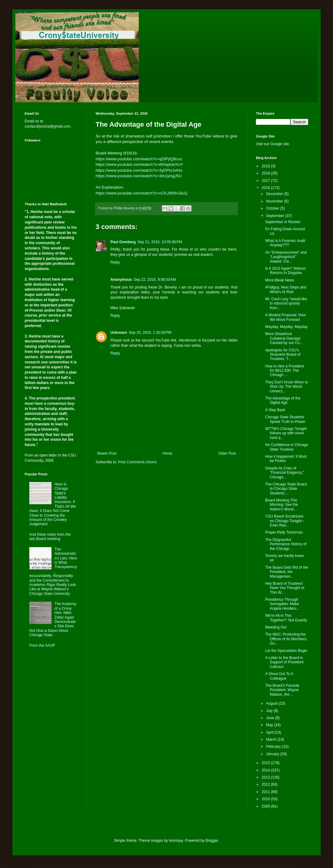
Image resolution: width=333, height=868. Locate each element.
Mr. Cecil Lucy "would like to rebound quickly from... (286, 303)
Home (167, 453)
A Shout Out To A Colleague (279, 676)
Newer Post (107, 453)
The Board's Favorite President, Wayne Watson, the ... (282, 690)
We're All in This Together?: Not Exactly (286, 618)
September (276, 216)
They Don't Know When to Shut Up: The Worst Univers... (287, 387)
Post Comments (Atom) (137, 462)
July (270, 711)
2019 (266, 166)
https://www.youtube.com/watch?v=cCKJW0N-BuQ (142, 193)
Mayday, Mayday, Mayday (286, 327)
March (272, 739)
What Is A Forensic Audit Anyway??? (285, 243)
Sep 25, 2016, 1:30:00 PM (150, 333)
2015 (266, 763)
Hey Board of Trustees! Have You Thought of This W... (285, 588)
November (275, 201)
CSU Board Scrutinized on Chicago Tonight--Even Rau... (285, 521)
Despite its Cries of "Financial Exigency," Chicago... (285, 473)
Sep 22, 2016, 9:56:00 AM (155, 280)
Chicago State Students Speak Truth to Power (285, 419)
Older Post (227, 453)
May (270, 725)
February (274, 747)
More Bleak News (280, 280)
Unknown (119, 333)
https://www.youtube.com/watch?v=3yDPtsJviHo (139, 170)
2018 (266, 173)
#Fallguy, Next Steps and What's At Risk (286, 289)
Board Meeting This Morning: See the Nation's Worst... (282, 505)
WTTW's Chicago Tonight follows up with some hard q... (286, 433)
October (273, 208)
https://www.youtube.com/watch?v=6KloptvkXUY (139, 164)
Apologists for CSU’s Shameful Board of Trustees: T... (283, 355)
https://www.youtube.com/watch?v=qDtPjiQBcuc (139, 159)
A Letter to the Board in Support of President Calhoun (284, 662)
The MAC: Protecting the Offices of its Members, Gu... (286, 639)
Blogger (212, 841)
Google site (280, 144)
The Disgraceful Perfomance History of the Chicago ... (286, 544)
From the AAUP (42, 645)
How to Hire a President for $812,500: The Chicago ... (285, 371)
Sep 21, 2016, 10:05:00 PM (160, 242)
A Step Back (275, 410)
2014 (266, 770)
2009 (266, 806)
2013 (266, 777)
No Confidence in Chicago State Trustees (287, 447)
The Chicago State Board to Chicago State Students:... (286, 489)
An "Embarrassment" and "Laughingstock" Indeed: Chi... (286, 257)
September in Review (283, 222)
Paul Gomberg (123, 242)
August (272, 703)
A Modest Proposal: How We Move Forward (285, 317)
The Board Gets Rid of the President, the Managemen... (287, 572)
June (271, 718)
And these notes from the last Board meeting (50, 537)
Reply (115, 262)
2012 (266, 784)
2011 (266, 792)
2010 (266, 799)
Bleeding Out (276, 627)
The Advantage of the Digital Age (283, 400)
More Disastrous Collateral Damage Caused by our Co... (284, 338)
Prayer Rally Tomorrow (284, 532)
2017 (266, 181)
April (270, 732)
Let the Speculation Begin (286, 651)
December (275, 194)
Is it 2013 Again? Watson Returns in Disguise (286, 271)
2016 (266, 188)
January (273, 754)
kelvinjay (176, 841)
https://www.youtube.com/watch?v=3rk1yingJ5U (139, 176)
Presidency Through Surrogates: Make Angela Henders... (282, 604)
